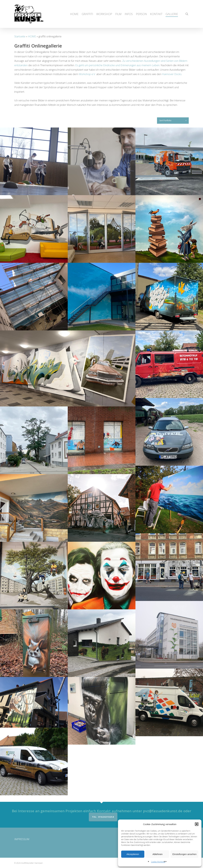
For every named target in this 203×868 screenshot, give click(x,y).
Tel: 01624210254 (103, 817)
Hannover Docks (172, 74)
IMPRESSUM (22, 839)
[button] (197, 824)
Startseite (20, 36)
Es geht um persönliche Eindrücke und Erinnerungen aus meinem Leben (117, 65)
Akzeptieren (133, 854)
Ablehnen (157, 854)
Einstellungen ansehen (184, 854)
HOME (32, 36)
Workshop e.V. (87, 74)
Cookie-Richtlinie (158, 862)
